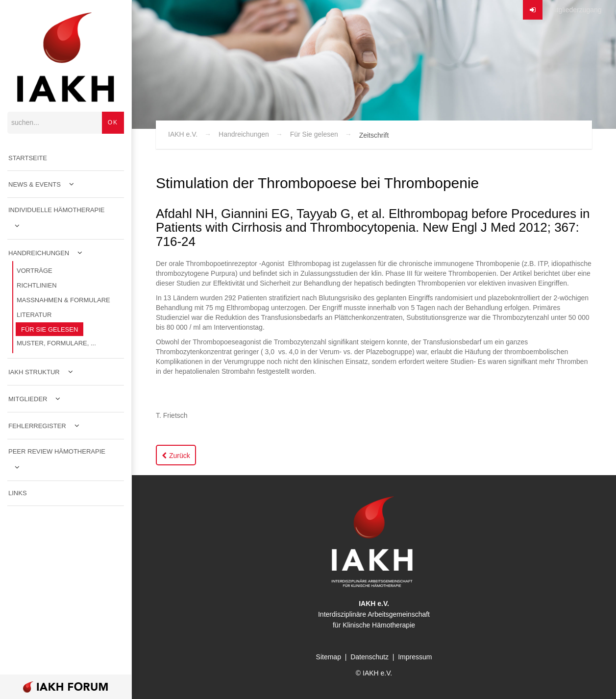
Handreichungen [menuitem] (39, 253)
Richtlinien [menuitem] (37, 285)
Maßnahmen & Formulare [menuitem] (63, 300)
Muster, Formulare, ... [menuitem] (56, 343)
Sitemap (329, 657)
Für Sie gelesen (314, 134)
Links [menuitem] (18, 493)
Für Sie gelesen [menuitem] (49, 329)
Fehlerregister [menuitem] (37, 426)
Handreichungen (244, 134)
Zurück (180, 456)
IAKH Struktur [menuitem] (34, 372)
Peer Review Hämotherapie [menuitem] (57, 451)
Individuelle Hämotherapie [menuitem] (57, 210)
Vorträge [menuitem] (35, 271)
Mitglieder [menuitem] (28, 399)
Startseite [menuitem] (28, 158)
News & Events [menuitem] (35, 184)
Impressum (415, 657)
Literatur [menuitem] (34, 315)
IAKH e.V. (183, 134)
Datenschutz (370, 657)
